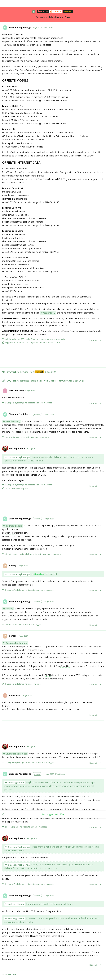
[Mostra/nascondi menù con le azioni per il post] (101, 16)
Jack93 (9, 743)
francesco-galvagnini (17, 256)
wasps (11, 501)
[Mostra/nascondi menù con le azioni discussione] (103, 3)
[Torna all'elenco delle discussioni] (3, 3)
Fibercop (42, 201)
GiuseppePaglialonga (19, 36)
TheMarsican (15, 526)
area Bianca (74, 464)
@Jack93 (7, 966)
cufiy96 (9, 339)
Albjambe (13, 449)
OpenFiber (30, 464)
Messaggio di (53, 3)
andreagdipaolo (16, 93)
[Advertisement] (55, 233)
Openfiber (23, 930)
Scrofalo (10, 661)
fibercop (65, 191)
